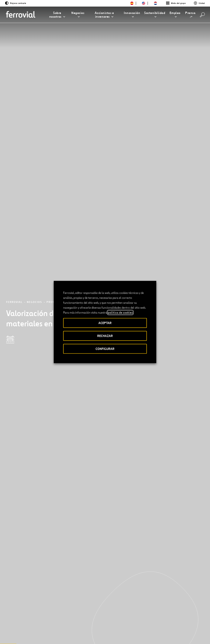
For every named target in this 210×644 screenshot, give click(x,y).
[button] (57, 15)
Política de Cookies (155, 634)
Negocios (34, 54)
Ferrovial (14, 54)
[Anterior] (21, 567)
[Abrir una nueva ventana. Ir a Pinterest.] (56, 631)
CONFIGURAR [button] (105, 349)
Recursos (23, 618)
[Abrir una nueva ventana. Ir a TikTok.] (48, 631)
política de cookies (120, 313)
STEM (94, 618)
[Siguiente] (54, 567)
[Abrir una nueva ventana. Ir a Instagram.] (41, 631)
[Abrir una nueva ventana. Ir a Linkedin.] (26, 631)
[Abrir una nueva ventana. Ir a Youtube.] (21, 636)
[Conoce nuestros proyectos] (44, 517)
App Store (162, 618)
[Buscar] (202, 15)
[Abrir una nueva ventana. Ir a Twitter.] (19, 631)
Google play (183, 618)
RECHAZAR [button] (105, 336)
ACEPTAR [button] (105, 323)
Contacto (55, 618)
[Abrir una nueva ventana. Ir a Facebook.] (34, 631)
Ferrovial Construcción (62, 274)
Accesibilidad (84, 632)
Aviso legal (104, 634)
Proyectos (55, 54)
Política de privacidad (126, 634)
